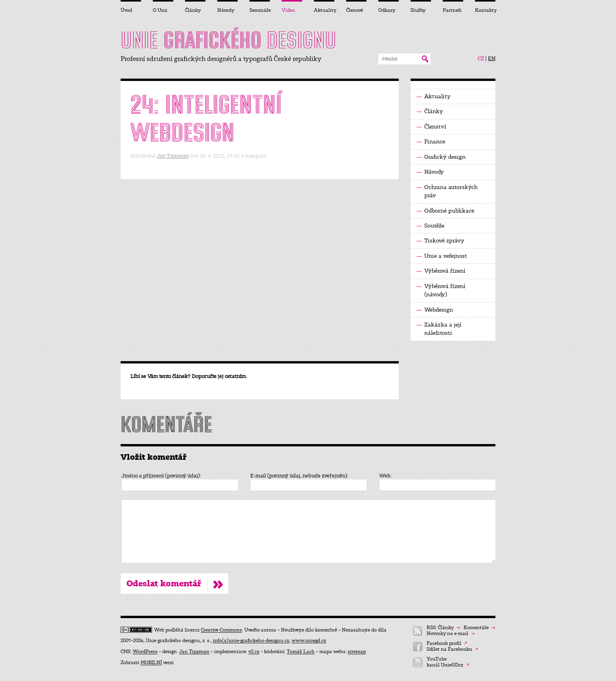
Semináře (260, 10)
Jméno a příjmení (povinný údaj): (161, 476)
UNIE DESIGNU (228, 40)
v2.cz (254, 652)
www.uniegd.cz (309, 641)
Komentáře (479, 628)
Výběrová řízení (441, 271)
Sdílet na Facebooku (452, 649)
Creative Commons (221, 630)
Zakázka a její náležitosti (439, 329)
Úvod (126, 10)
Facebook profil (447, 643)
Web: (385, 476)
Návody (430, 172)
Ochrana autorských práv (447, 191)
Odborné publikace (445, 211)
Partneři (452, 10)
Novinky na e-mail (451, 634)
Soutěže (430, 226)
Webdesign (435, 310)
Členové (355, 10)
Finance (431, 142)
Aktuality (434, 96)
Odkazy (387, 10)
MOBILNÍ (151, 663)
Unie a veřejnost (442, 256)
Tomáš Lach (301, 652)
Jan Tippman (173, 156)
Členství (431, 127)
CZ (481, 59)
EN (492, 59)
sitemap (357, 652)
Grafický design (441, 157)
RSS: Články (443, 628)
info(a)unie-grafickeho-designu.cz (251, 641)
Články (430, 111)
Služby (418, 10)
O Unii (160, 10)
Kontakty (485, 10)
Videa (288, 10)
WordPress (145, 652)
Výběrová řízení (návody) (441, 290)
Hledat (425, 59)
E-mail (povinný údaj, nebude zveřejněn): (299, 476)
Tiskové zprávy (440, 241)
